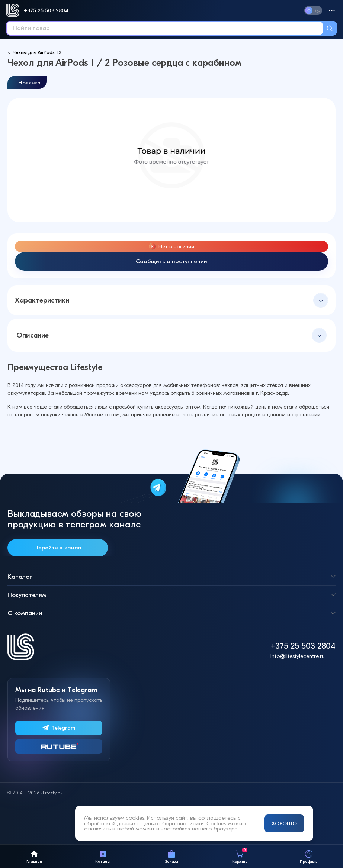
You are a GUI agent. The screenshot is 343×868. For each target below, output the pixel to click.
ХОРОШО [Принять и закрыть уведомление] (284, 823)
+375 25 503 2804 (46, 10)
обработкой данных (110, 823)
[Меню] (332, 10)
